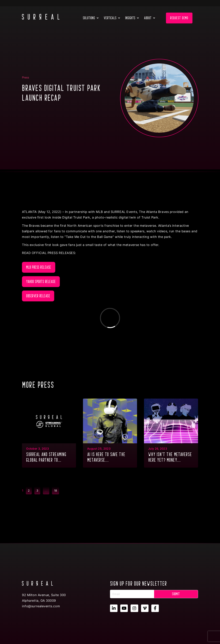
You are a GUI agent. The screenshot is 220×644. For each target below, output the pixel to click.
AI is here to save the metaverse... (106, 457)
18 (56, 489)
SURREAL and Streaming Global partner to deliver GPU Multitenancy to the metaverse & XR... (49, 458)
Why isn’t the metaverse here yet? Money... (170, 457)
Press (25, 78)
